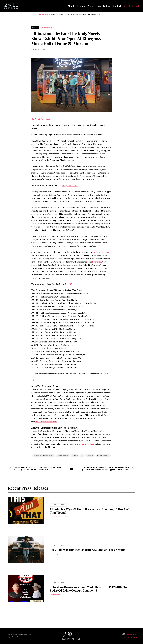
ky (82, 456)
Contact (117, 6)
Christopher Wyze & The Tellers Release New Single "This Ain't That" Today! (90, 511)
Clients (81, 6)
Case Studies (103, 6)
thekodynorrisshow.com (46, 422)
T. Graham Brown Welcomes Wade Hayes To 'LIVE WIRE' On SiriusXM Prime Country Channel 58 (88, 589)
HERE (69, 284)
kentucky (75, 456)
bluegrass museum (63, 456)
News (91, 6)
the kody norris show (103, 456)
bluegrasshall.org (87, 444)
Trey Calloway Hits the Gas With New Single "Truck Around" (88, 550)
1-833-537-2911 (131, 634)
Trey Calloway (54, 554)
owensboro (90, 456)
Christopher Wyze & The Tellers (59, 517)
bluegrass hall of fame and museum (44, 456)
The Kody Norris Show (48, 27)
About (71, 6)
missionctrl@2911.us (131, 637)
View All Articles (72, 468)
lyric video (97, 262)
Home (41, 14)
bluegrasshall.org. (70, 185)
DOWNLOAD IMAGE (41, 119)
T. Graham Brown (55, 595)
